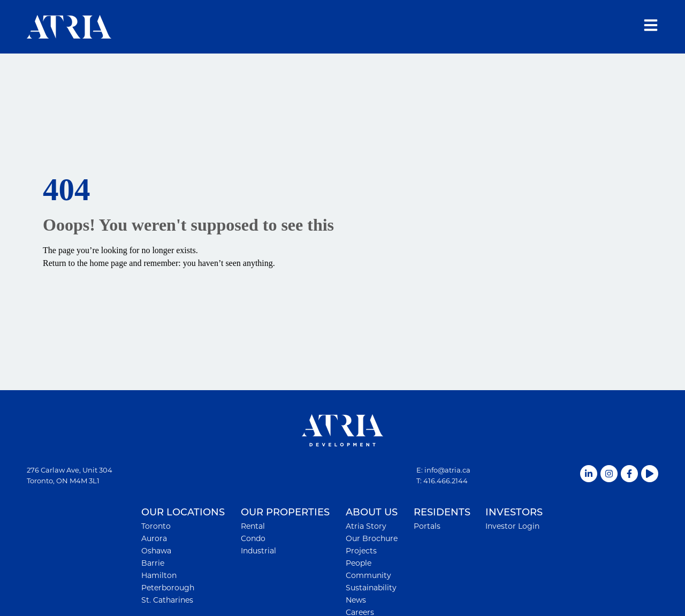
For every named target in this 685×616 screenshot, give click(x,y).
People (359, 563)
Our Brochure (372, 538)
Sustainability (371, 588)
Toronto (156, 526)
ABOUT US (372, 512)
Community (368, 575)
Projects (361, 551)
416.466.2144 (446, 481)
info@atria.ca (447, 470)
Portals (427, 526)
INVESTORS (514, 512)
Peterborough (168, 588)
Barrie (153, 563)
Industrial (258, 551)
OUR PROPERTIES (285, 512)
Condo (253, 538)
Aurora (154, 538)
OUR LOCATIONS (183, 512)
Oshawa (156, 551)
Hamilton (159, 575)
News (356, 600)
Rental (253, 526)
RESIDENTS (442, 512)
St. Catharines (167, 600)
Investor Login (512, 526)
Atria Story (366, 526)
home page (109, 263)
